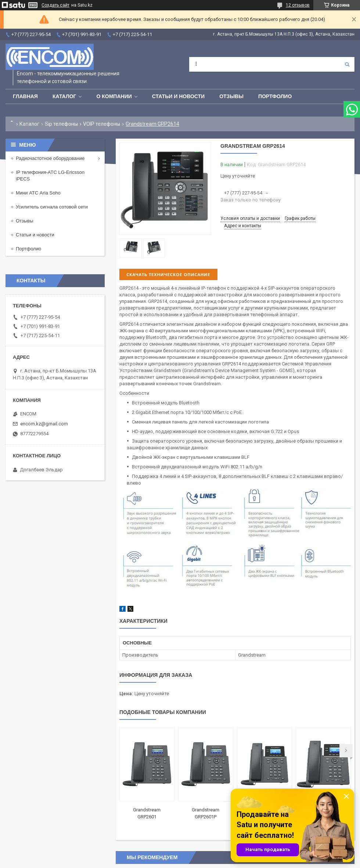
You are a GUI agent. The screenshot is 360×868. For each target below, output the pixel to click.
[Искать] (347, 64)
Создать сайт (55, 5)
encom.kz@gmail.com (44, 424)
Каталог (64, 96)
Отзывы (231, 96)
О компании (114, 96)
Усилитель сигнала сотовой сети (52, 207)
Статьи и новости (178, 96)
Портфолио (275, 96)
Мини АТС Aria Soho (38, 193)
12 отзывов (298, 5)
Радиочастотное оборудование (50, 158)
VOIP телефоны (102, 124)
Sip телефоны (61, 124)
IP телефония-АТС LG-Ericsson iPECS (50, 176)
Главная (25, 96)
